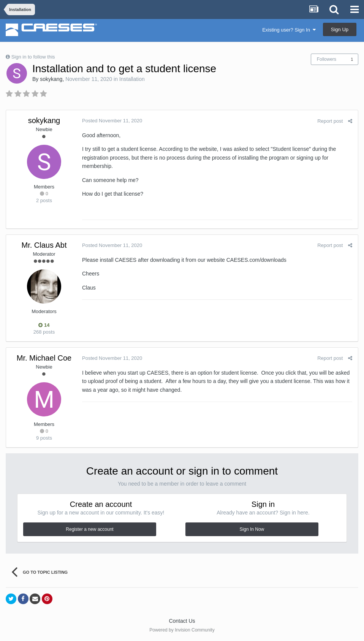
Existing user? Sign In (289, 30)
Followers (327, 59)
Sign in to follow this (33, 57)
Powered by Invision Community (182, 630)
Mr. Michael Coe (44, 358)
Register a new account (89, 529)
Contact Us (182, 621)
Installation (132, 79)
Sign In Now (252, 529)
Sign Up (340, 29)
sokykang (51, 79)
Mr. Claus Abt (44, 245)
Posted (112, 121)
